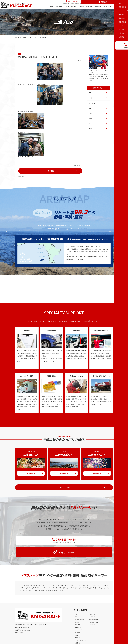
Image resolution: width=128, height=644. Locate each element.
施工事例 (116, 11)
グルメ (91, 133)
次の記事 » (77, 170)
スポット (91, 97)
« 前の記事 (22, 170)
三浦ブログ (24, 42)
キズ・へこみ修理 (71, 11)
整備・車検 (89, 11)
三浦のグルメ (96, 600)
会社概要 (124, 11)
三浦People (92, 108)
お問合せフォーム (116, 4)
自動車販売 (98, 11)
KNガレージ (61, 634)
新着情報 (78, 626)
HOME (52, 11)
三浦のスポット (96, 603)
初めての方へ (60, 11)
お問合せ (78, 621)
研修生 (91, 118)
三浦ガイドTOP (67, 481)
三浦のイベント (96, 605)
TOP (76, 598)
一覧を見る (35, 467)
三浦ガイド (94, 598)
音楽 (90, 113)
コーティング (108, 11)
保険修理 (81, 11)
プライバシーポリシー (82, 624)
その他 (91, 123)
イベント (91, 102)
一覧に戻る (56, 170)
